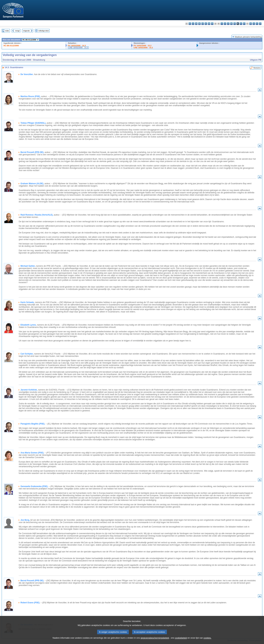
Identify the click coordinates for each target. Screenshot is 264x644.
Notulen (257, 68)
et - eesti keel (203, 24)
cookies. (208, 642)
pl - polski (241, 24)
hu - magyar (231, 24)
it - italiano (222, 24)
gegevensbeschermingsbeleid (155, 642)
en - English (209, 24)
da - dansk (196, 24)
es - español (190, 24)
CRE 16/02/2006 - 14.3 (78, 48)
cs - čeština (193, 24)
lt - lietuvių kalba (228, 24)
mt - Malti (235, 24)
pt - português (244, 24)
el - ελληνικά (206, 24)
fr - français (212, 24)
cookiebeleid (181, 642)
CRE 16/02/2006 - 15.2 (143, 48)
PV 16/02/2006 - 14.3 (77, 46)
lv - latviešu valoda (225, 24)
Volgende (26, 31)
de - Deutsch (199, 24)
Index (7, 31)
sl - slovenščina (254, 24)
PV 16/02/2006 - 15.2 (143, 46)
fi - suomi (257, 24)
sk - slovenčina (251, 24)
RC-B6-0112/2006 (11, 46)
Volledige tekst (43, 31)
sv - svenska (260, 24)
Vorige (17, 31)
